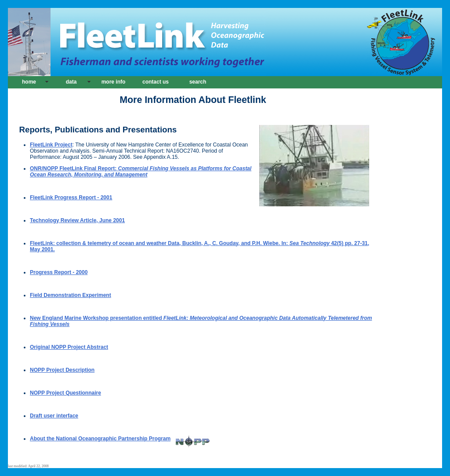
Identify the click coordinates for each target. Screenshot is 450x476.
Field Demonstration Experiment (71, 295)
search (198, 82)
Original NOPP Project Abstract (69, 347)
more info (114, 82)
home (29, 82)
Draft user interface (54, 416)
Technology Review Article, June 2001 (77, 220)
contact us (156, 82)
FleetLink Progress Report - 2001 (71, 198)
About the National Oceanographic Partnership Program (120, 439)
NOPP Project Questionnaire (65, 393)
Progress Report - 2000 (59, 272)
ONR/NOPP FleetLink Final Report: (141, 172)
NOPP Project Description (62, 370)
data (71, 82)
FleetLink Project (51, 145)
